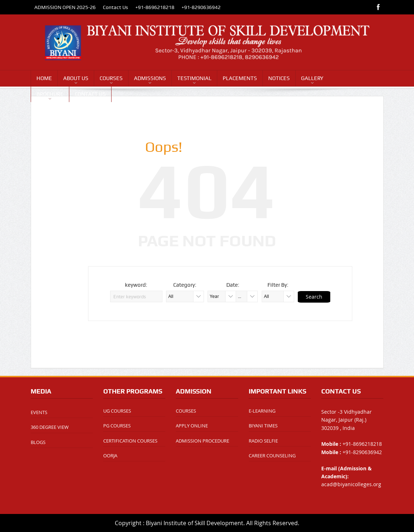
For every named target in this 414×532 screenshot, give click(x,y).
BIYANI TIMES (263, 426)
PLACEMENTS (240, 78)
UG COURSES (117, 411)
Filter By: (278, 285)
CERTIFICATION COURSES (130, 441)
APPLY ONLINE (192, 426)
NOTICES (279, 78)
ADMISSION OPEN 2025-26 (65, 7)
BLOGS (38, 442)
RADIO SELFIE (263, 441)
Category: (185, 285)
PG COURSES (117, 426)
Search (314, 297)
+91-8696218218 (155, 7)
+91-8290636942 (201, 7)
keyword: (136, 285)
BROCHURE (50, 94)
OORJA (110, 456)
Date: (233, 285)
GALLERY (312, 78)
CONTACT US (90, 94)
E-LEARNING (262, 411)
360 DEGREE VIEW (50, 427)
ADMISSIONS (150, 78)
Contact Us (116, 7)
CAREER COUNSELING (272, 456)
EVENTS (39, 412)
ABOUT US (76, 78)
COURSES (111, 78)
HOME (44, 78)
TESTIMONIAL (194, 78)
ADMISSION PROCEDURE (202, 441)
